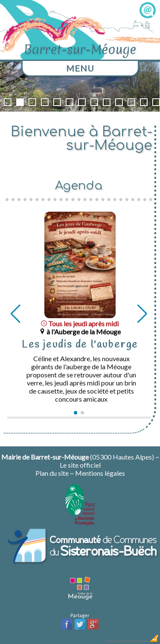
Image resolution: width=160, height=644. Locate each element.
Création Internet (141, 641)
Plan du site (52, 473)
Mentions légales (100, 473)
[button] (76, 413)
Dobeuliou (114, 641)
